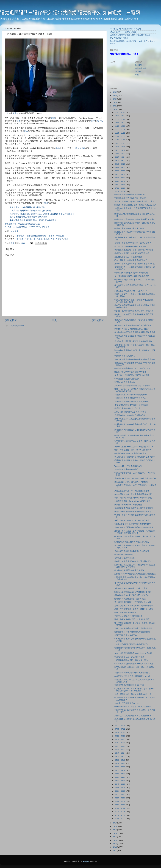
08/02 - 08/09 (120, 185)
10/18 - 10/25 (120, 147)
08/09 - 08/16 (120, 181)
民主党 (78, 148)
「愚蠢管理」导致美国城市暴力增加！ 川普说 (34, 236)
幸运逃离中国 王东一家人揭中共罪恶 (129, 657)
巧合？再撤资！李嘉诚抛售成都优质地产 (131, 260)
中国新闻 (60, 236)
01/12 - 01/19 (120, 815)
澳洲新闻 (139, 65)
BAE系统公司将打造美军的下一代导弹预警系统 (134, 664)
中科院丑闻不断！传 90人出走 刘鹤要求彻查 (132, 501)
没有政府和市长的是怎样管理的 (27, 207)
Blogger (86, 862)
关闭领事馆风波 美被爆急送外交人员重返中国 (133, 325)
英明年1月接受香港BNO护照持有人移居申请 (132, 386)
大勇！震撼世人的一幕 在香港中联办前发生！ (133, 694)
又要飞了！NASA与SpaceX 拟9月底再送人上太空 (134, 201)
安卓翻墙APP (11, 224)
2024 (115, 99)
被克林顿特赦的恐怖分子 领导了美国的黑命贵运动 (135, 332)
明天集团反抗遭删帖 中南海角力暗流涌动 (131, 273)
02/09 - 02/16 (120, 801)
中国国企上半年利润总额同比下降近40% (131, 198)
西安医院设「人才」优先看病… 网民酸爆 (131, 482)
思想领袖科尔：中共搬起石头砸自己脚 (130, 415)
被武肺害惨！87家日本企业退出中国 (129, 685)
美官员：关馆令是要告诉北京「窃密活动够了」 (134, 243)
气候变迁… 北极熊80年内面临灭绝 (128, 616)
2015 (115, 837)
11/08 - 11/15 (120, 136)
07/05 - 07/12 (120, 729)
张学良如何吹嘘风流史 (124, 555)
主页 (54, 320)
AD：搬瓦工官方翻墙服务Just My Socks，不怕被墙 (27, 227)
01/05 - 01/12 (120, 819)
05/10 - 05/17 (120, 756)
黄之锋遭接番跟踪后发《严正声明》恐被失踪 (133, 602)
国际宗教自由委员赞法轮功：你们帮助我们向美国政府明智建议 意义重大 (135, 566)
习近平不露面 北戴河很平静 (126, 635)
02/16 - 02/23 (120, 798)
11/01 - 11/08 (120, 140)
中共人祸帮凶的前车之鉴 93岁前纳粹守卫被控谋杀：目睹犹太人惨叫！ (134, 301)
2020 (115, 109)
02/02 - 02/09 (120, 805)
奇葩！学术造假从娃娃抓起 (125, 613)
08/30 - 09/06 (120, 171)
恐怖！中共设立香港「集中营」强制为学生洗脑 (134, 609)
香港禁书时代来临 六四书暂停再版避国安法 (132, 673)
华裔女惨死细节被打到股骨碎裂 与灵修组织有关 (134, 527)
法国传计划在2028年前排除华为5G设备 (130, 372)
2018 (115, 826)
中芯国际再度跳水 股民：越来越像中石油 (131, 660)
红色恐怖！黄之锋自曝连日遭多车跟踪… (131, 599)
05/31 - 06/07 (120, 746)
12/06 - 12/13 (120, 123)
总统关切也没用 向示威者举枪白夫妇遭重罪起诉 (134, 606)
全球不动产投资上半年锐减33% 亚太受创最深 (133, 707)
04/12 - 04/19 (120, 770)
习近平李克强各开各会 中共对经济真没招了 (132, 402)
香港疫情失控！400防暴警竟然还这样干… (131, 395)
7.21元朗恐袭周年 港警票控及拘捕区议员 (131, 644)
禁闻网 (138, 72)
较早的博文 (98, 320)
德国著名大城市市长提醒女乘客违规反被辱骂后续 (130, 35)
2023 (115, 102)
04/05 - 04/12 (120, 774)
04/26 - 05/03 (120, 763)
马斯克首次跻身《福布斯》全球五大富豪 (131, 588)
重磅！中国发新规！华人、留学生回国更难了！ (134, 450)
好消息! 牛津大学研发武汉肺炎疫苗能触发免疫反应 (135, 574)
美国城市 (59, 239)
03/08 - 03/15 (120, 788)
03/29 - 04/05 (120, 777)
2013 (115, 844)
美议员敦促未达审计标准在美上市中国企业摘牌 (134, 508)
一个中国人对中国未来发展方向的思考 (126, 29)
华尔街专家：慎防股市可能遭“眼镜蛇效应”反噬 (133, 341)
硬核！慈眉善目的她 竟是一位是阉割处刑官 (132, 619)
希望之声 (15, 231)
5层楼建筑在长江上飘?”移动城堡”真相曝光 (132, 542)
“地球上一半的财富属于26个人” (127, 703)
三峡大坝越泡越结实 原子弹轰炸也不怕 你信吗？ (134, 628)
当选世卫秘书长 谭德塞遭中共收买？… (130, 398)
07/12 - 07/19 (120, 726)
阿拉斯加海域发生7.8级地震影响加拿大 (130, 453)
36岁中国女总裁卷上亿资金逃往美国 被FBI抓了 (134, 494)
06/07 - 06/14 (120, 743)
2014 (115, 840)
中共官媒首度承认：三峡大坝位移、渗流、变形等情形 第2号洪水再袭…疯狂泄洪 (135, 690)
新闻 (53, 118)
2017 (115, 830)
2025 (115, 96)
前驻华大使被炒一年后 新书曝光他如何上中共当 (134, 447)
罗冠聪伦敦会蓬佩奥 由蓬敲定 (127, 469)
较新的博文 (11, 320)
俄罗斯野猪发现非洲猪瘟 (124, 558)
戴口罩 (33, 239)
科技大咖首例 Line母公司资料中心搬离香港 (132, 520)
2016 (115, 833)
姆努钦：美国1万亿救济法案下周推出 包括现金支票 (135, 205)
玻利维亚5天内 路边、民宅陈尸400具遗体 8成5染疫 (135, 478)
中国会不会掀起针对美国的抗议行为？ (130, 195)
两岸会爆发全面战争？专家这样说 (128, 505)
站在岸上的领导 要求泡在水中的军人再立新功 (133, 561)
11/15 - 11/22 (120, 133)
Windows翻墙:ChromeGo (29, 224)
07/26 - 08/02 (120, 188)
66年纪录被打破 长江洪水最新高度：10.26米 (133, 676)
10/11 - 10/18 (120, 150)
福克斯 (16, 113)
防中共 (100, 121)
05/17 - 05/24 (120, 753)
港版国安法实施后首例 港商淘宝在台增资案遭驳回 (135, 359)
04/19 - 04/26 (120, 767)
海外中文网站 (141, 68)
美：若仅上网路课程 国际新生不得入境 (130, 247)
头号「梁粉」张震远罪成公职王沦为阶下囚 (132, 375)
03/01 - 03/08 (120, 791)
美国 (52, 239)
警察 (58, 148)
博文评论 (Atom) (17, 326)
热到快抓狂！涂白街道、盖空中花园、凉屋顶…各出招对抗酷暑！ (42, 214)
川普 (7, 113)
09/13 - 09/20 (120, 164)
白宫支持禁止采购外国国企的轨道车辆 (30, 211)
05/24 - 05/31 (120, 750)
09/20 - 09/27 (120, 160)
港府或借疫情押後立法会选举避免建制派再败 (133, 592)
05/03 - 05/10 (120, 760)
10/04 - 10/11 (120, 154)
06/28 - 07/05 (120, 732)
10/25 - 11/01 (120, 143)
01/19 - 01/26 (120, 812)
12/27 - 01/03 (120, 112)
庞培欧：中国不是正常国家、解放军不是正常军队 (135, 264)
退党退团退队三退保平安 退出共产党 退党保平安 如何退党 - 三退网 (70, 13)
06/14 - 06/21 (120, 739)
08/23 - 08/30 (120, 174)
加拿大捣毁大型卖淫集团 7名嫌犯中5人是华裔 (133, 653)
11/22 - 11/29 (120, 129)
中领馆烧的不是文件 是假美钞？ (127, 379)
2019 (115, 823)
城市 (18, 121)
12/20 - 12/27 (120, 116)
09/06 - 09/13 (120, 167)
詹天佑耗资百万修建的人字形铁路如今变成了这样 (135, 457)
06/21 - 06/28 (120, 736)
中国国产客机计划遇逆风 (124, 356)
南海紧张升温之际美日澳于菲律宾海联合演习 (133, 512)
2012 (115, 847)
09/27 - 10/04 (120, 157)
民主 (26, 131)
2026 (115, 92)
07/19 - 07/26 (120, 192)
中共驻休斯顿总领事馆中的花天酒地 (129, 228)
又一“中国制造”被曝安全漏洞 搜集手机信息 (132, 276)
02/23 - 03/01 (120, 794)
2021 (115, 106)
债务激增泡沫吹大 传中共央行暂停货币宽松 (132, 405)
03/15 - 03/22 (120, 784)
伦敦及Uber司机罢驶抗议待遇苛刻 (28, 217)
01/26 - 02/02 (120, 808)
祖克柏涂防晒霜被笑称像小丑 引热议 (129, 570)
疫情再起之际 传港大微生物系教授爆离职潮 (132, 632)
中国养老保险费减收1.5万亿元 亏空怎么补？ (132, 368)
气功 (137, 75)
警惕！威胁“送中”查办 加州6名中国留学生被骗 (133, 498)
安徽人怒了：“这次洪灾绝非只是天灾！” (131, 291)
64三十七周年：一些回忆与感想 (123, 32)
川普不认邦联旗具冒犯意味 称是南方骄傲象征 (133, 716)
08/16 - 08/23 (120, 178)
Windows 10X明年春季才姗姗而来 (128, 466)
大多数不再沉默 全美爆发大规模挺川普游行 (132, 329)
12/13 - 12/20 (120, 119)
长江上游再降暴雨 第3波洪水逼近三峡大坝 (132, 551)
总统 (83, 148)
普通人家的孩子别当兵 (119, 38)
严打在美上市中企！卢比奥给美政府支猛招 (132, 491)
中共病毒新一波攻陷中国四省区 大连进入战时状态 (135, 219)
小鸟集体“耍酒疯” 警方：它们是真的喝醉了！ (33, 220)
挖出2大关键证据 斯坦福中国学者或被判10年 (133, 524)
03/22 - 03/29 (120, 781)
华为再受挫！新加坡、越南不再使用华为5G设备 (134, 250)
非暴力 (45, 203)
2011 (115, 851)
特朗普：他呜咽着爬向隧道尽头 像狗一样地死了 (134, 311)
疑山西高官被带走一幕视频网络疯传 (129, 257)
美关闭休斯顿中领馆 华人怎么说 (127, 408)
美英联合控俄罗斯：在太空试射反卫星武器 (132, 253)
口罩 (93, 121)
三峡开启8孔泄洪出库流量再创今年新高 (131, 412)
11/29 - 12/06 (120, 126)
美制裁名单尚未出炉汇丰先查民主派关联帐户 (133, 595)
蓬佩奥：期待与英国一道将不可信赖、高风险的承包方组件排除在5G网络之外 (135, 532)
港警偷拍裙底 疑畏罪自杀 (125, 382)
